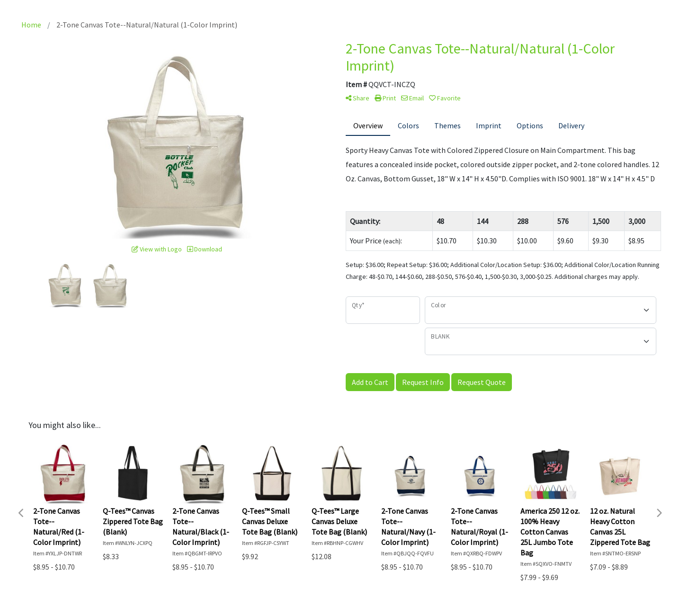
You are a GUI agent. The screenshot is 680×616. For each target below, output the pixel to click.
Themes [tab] (447, 125)
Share (358, 98)
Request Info (423, 382)
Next (659, 513)
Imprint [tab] (489, 125)
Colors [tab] (408, 125)
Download (205, 249)
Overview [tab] (368, 125)
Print (385, 98)
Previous (21, 513)
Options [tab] (530, 125)
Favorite (445, 98)
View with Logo (157, 249)
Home (31, 25)
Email (412, 98)
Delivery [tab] (571, 125)
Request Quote (482, 382)
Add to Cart (370, 382)
